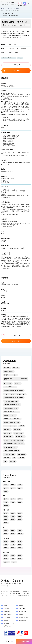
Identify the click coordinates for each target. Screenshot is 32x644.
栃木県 (13, 499)
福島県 (6, 491)
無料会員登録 (25, 641)
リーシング (18, 383)
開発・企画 (16, 368)
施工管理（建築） (18, 433)
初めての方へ (9, 641)
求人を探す (10, 9)
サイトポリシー (23, 621)
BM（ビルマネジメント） (10, 426)
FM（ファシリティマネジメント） (12, 405)
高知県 (20, 548)
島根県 (13, 541)
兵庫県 (6, 534)
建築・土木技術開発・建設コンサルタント (14, 444)
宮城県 (20, 488)
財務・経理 (7, 458)
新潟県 (6, 513)
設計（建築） (7, 430)
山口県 (13, 545)
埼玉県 (6, 502)
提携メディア (7, 621)
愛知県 (20, 520)
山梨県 (13, 516)
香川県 (6, 548)
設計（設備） (17, 430)
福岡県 (6, 556)
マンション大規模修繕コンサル (11, 412)
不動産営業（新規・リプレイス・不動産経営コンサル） (15, 379)
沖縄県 (14, 562)
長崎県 (20, 556)
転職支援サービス (8, 612)
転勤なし (20, 58)
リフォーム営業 (8, 383)
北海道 (6, 485)
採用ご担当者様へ (8, 615)
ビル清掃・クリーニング (10, 415)
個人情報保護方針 (23, 618)
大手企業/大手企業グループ (9, 58)
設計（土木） (7, 433)
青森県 (13, 485)
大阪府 (20, 531)
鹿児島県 (6, 562)
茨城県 (6, 499)
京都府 (13, 531)
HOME (3, 9)
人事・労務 (21, 458)
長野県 (20, 516)
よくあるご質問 (23, 612)
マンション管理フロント (10, 387)
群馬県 (20, 499)
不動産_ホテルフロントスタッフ (12, 451)
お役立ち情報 (7, 618)
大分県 (13, 559)
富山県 (13, 513)
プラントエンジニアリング (10, 447)
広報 (5, 461)
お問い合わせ (22, 609)
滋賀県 (6, 531)
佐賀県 (13, 556)
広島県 (6, 545)
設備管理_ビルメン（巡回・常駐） (18, 48)
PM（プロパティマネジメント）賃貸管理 (14, 391)
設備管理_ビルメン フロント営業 (12, 422)
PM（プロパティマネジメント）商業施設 (14, 398)
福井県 (6, 516)
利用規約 (21, 615)
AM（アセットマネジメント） (11, 401)
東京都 (20, 502)
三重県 (6, 523)
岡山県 (20, 541)
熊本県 (6, 559)
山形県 (13, 488)
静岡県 (13, 520)
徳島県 (20, 545)
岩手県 (20, 485)
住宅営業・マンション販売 (10, 375)
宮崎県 (20, 559)
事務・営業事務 (22, 454)
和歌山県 (20, 534)
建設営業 (22, 426)
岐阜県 (6, 520)
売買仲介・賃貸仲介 (9, 371)
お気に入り (16, 65)
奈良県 (13, 534)
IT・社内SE (13, 461)
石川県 (20, 513)
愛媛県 (13, 548)
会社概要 (21, 606)
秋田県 (6, 488)
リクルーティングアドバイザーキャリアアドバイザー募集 (9, 625)
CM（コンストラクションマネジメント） (14, 440)
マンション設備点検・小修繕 (11, 408)
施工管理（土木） (20, 437)
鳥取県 (6, 541)
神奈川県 (6, 506)
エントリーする (16, 71)
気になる (20, 4)
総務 (14, 458)
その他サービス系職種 (9, 454)
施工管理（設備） (8, 437)
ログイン (25, 4)
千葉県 (18, 9)
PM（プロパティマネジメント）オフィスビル (15, 394)
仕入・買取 (7, 368)
